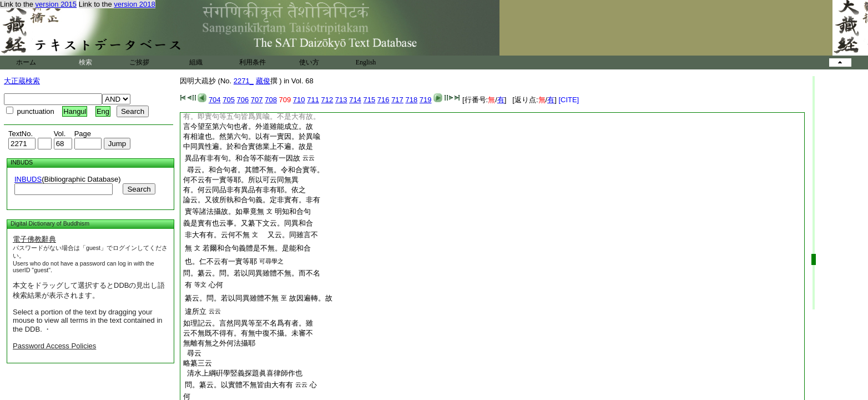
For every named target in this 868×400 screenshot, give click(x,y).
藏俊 (263, 81)
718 (411, 100)
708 (271, 100)
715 (369, 100)
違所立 (196, 311)
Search (139, 189)
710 (299, 100)
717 (397, 100)
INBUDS (28, 179)
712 (327, 100)
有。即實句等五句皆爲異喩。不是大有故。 (252, 116)
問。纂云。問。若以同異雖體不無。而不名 (252, 273)
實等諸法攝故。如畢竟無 (224, 211)
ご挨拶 (139, 62)
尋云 (192, 353)
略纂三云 (198, 363)
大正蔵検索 (22, 81)
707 (257, 100)
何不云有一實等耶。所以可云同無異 (241, 180)
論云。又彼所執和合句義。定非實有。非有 (252, 200)
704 (215, 100)
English (366, 62)
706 (243, 100)
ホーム (26, 62)
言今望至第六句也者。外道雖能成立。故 (248, 126)
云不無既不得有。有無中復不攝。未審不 (248, 333)
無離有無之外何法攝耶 (219, 343)
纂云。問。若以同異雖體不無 (232, 298)
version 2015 (56, 4)
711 (313, 100)
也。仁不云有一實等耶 (221, 261)
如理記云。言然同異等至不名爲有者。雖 (248, 323)
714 (355, 100)
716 (383, 100)
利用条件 (253, 62)
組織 (196, 62)
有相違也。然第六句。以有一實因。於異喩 (252, 136)
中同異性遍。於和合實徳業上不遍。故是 (248, 146)
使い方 (309, 62)
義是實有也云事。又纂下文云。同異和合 (248, 223)
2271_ (244, 81)
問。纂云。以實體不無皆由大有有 (239, 385)
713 (341, 100)
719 (426, 100)
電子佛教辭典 (34, 239)
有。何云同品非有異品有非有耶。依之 (244, 190)
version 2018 (134, 4)
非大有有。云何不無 (217, 235)
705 (229, 100)
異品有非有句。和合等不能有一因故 (243, 158)
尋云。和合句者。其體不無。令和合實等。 (254, 170)
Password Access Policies (54, 346)
